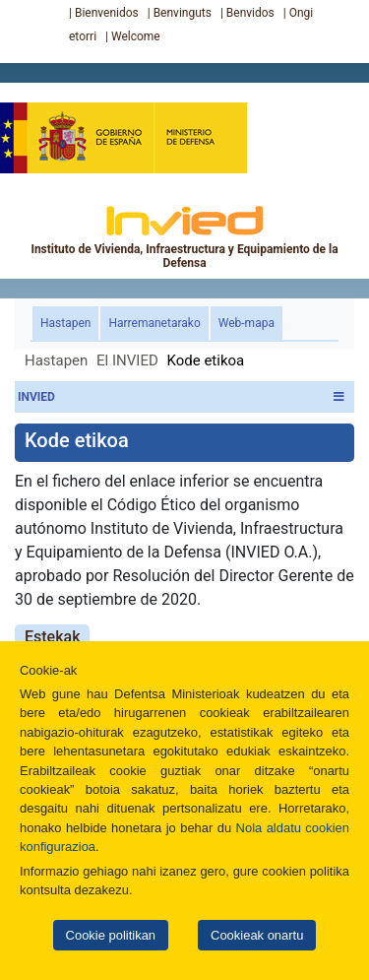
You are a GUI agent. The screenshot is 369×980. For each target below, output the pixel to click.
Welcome (136, 36)
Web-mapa (246, 323)
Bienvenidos (107, 13)
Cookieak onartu (257, 935)
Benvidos (250, 13)
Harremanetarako (154, 323)
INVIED (181, 397)
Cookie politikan (111, 935)
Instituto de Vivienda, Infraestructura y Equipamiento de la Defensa (184, 236)
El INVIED (127, 360)
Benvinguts (183, 13)
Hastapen (69, 322)
